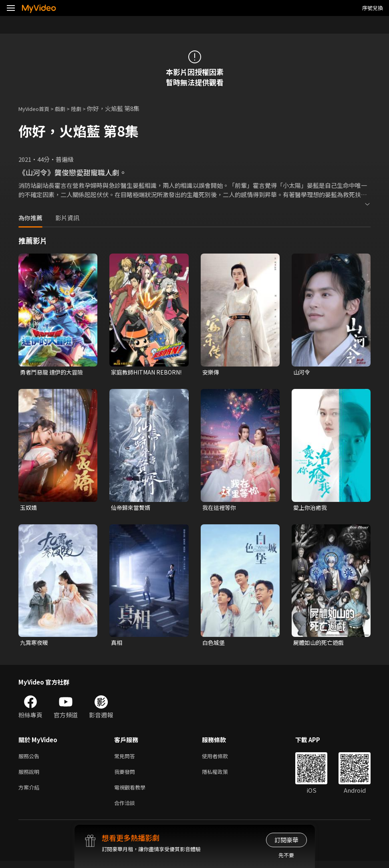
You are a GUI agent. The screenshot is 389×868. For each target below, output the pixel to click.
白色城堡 (214, 644)
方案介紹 (30, 792)
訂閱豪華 (286, 840)
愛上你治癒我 (311, 509)
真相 (117, 644)
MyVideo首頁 (37, 108)
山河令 (302, 372)
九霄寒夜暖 (35, 644)
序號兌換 (373, 8)
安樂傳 (211, 372)
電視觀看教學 (132, 792)
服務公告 (30, 759)
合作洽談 (126, 809)
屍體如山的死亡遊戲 (320, 644)
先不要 (286, 855)
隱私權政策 (222, 776)
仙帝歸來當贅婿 (132, 509)
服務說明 (30, 776)
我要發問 (126, 776)
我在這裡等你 (220, 509)
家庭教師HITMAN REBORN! (135, 373)
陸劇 (84, 108)
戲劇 (67, 108)
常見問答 (126, 759)
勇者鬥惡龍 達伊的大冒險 (54, 372)
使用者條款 (222, 759)
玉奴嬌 (29, 509)
